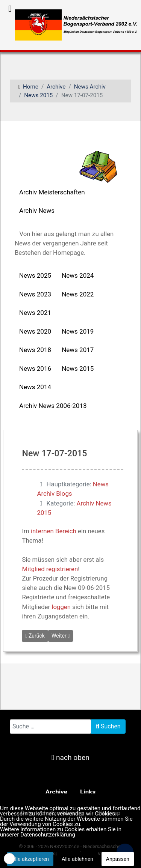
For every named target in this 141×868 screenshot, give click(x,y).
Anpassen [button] (118, 859)
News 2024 (78, 275)
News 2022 (78, 294)
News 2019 (78, 331)
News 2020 (35, 331)
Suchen (108, 726)
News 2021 (35, 313)
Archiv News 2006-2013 (53, 406)
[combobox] (51, 727)
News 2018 (35, 350)
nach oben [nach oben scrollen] (70, 757)
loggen (61, 607)
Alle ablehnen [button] (77, 859)
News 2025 (35, 275)
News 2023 (35, 294)
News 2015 (78, 369)
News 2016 (35, 369)
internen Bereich (54, 531)
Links (88, 792)
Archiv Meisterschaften (52, 192)
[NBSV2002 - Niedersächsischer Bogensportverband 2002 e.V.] (73, 24)
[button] (9, 859)
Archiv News (37, 211)
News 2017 (78, 350)
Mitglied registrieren (50, 569)
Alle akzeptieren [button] (30, 859)
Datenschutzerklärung (48, 835)
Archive (56, 792)
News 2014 (35, 387)
